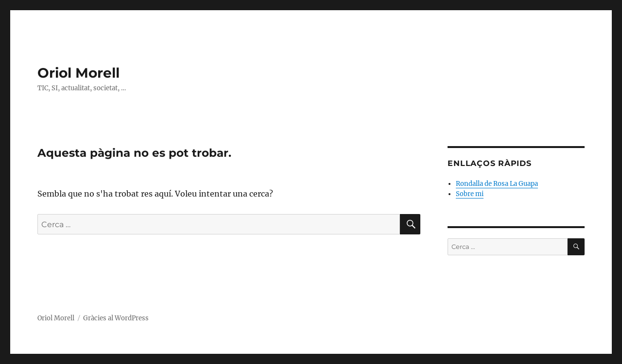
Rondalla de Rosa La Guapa (497, 184)
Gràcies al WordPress (116, 318)
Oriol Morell (78, 73)
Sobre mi (470, 194)
